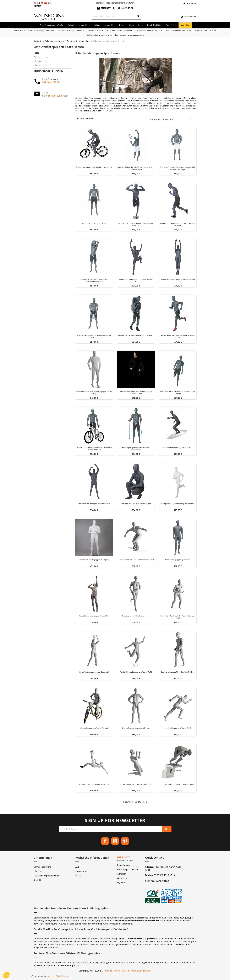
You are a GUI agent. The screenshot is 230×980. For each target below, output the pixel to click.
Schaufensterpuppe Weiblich (52, 25)
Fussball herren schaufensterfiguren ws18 (136, 672)
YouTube (115, 841)
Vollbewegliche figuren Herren (205, 30)
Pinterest (125, 841)
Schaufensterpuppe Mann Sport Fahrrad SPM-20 (94, 167)
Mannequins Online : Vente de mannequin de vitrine (127, 971)
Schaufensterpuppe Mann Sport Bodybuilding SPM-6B (94, 337)
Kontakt (37, 6)
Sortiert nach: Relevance (161, 119)
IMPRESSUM (81, 871)
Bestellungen (123, 865)
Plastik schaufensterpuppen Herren (99, 35)
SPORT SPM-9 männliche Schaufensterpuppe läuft (178, 337)
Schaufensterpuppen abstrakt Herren (28, 30)
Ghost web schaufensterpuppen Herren (129, 35)
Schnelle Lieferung (42, 867)
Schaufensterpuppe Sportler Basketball (94, 672)
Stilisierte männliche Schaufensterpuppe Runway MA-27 (94, 393)
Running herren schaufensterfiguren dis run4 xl (178, 504)
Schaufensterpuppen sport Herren (178, 30)
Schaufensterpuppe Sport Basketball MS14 (94, 504)
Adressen (122, 874)
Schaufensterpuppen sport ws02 (178, 560)
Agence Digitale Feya (58, 976)
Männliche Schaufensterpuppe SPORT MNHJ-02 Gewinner (178, 224)
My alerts (122, 883)
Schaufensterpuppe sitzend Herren (150, 30)
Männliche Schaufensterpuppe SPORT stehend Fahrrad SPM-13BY (94, 449)
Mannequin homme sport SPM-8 (94, 223)
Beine (141, 25)
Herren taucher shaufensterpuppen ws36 (178, 784)
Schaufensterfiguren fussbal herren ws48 (94, 784)
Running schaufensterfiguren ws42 (178, 728)
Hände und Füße (154, 25)
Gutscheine (123, 878)
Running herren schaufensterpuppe (136, 616)
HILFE (78, 876)
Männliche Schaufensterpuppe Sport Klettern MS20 (136, 280)
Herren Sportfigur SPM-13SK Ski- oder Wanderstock (136, 449)
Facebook (105, 841)
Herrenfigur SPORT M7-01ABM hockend (136, 504)
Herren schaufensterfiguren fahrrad (94, 728)
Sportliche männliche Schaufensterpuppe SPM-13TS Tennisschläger (178, 168)
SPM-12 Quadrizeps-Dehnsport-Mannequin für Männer (178, 393)
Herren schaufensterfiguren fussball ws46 (136, 784)
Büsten (122, 25)
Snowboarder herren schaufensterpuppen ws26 (136, 560)
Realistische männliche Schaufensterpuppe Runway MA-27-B (136, 393)
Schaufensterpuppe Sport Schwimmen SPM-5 (178, 279)
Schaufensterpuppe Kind (105, 25)
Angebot (104, 8)
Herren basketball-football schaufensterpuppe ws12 (178, 617)
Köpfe (132, 25)
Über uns (38, 871)
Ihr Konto (124, 857)
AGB (77, 867)
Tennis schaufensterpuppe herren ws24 (94, 616)
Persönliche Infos (125, 861)
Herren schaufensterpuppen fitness (136, 728)
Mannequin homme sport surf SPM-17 (178, 448)
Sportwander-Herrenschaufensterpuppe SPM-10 (136, 335)
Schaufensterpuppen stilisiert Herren (58, 30)
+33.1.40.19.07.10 (123, 8)
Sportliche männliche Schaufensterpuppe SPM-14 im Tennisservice (136, 168)
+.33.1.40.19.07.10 (51, 82)
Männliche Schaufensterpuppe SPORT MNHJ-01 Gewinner (136, 224)
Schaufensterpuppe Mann (79, 25)
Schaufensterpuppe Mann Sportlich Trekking (178, 672)
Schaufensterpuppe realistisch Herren (88, 30)
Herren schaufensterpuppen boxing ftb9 (94, 560)
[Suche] (116, 16)
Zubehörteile (171, 25)
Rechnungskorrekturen (128, 869)
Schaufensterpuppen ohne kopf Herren (120, 30)
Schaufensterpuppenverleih (47, 876)
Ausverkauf (185, 25)
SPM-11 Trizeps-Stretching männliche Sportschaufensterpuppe (94, 280)
